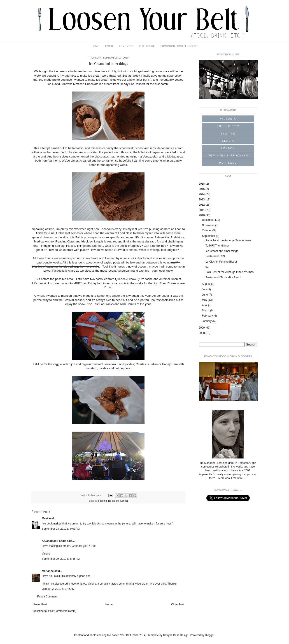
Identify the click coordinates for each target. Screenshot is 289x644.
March (206, 310)
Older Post (178, 604)
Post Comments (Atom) (62, 611)
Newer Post (40, 604)
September (209, 236)
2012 (202, 205)
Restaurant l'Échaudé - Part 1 (223, 277)
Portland (228, 163)
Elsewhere (147, 46)
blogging (102, 501)
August (206, 284)
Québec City (228, 126)
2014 (202, 194)
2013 (202, 200)
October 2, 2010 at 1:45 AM (58, 589)
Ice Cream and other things (222, 251)
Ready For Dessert (132, 84)
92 (207, 267)
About (109, 46)
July (205, 289)
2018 (202, 184)
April (205, 305)
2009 (202, 328)
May (205, 300)
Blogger (210, 635)
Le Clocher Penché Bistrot (221, 262)
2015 (202, 189)
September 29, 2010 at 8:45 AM (61, 559)
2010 (202, 215)
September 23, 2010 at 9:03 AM (61, 529)
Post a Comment (47, 597)
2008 (202, 333)
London (228, 148)
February (208, 316)
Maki (45, 518)
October (207, 230)
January (207, 321)
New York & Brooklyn (228, 156)
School (124, 501)
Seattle (228, 134)
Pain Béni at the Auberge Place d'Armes (230, 272)
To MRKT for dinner (217, 246)
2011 (202, 210)
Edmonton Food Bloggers (179, 46)
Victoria (228, 119)
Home (95, 46)
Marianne (48, 571)
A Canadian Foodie (54, 541)
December (209, 220)
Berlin (228, 141)
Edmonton (126, 46)
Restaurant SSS (215, 256)
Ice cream (113, 501)
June (205, 295)
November (209, 225)
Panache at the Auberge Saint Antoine (228, 240)
